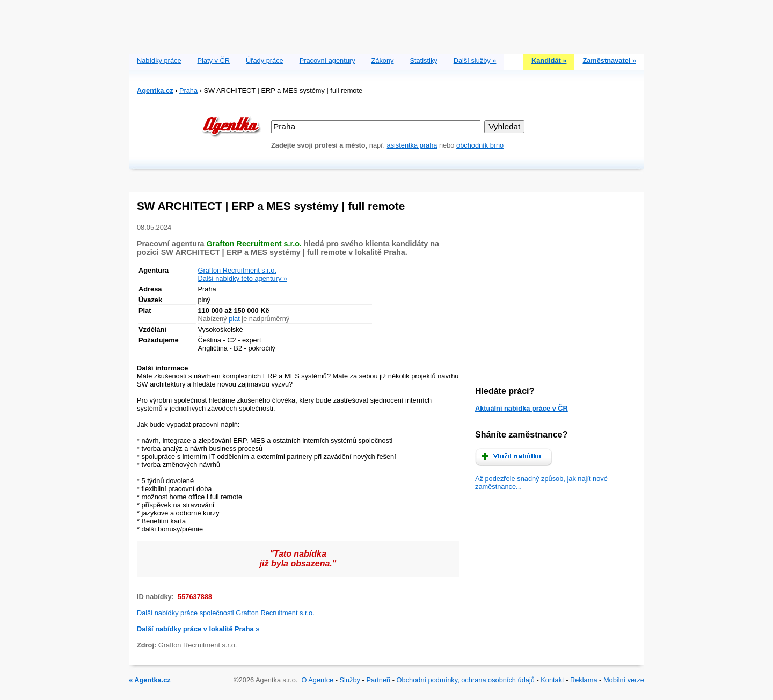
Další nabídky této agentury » (243, 278)
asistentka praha (412, 145)
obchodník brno (480, 145)
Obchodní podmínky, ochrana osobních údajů (466, 680)
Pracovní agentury (327, 60)
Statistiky (424, 60)
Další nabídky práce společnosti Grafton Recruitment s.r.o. (226, 613)
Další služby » (475, 60)
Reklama (584, 680)
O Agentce (317, 680)
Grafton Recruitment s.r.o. (238, 270)
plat (234, 319)
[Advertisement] (386, 24)
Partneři (378, 680)
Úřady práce (265, 60)
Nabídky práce (159, 60)
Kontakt (552, 680)
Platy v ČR (214, 60)
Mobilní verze (624, 680)
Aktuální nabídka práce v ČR (522, 408)
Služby (350, 680)
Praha (188, 90)
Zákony (383, 60)
